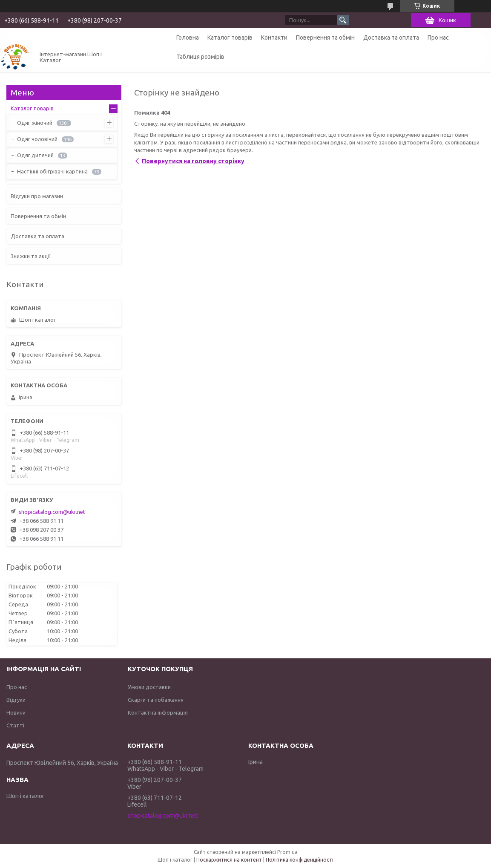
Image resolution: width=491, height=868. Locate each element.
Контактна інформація (158, 712)
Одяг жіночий (35, 123)
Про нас (438, 37)
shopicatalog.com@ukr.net (52, 512)
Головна (188, 37)
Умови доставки (149, 687)
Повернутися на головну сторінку (193, 161)
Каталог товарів (230, 37)
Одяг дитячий (35, 155)
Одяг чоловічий (37, 139)
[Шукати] (343, 20)
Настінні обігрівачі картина (52, 171)
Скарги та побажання (156, 700)
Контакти (274, 37)
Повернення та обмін (325, 37)
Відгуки (16, 700)
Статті (15, 725)
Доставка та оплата (391, 37)
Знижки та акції (31, 256)
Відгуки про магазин (37, 196)
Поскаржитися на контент (229, 860)
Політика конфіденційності (300, 860)
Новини (16, 712)
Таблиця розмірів (200, 57)
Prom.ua (287, 852)
